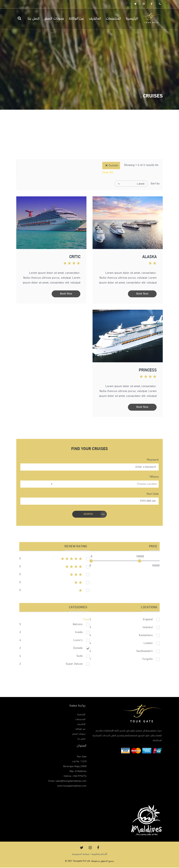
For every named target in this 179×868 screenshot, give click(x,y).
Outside (78, 649)
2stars (54, 583)
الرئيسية (132, 19)
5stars (54, 559)
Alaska (149, 258)
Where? (154, 477)
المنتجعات (113, 19)
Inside (79, 633)
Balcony (78, 625)
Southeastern (145, 652)
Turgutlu (147, 660)
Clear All (108, 173)
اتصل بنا (34, 19)
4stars (54, 567)
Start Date (153, 494)
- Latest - (141, 184)
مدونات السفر (54, 19)
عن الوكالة (76, 19)
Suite (80, 656)
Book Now (142, 294)
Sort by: (155, 184)
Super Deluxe (74, 664)
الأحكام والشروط (99, 855)
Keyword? (153, 460)
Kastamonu (146, 636)
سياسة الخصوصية (81, 855)
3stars (54, 575)
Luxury (78, 641)
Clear (86, 620)
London (148, 644)
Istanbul (148, 628)
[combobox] (104, 484)
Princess (148, 371)
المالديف (95, 19)
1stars (54, 591)
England (148, 620)
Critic (75, 258)
